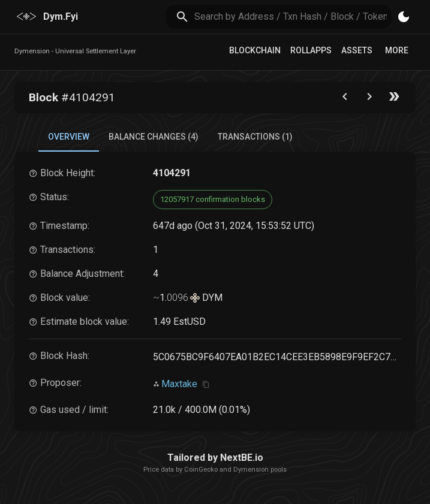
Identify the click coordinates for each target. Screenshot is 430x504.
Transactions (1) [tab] (255, 137)
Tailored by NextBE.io (215, 458)
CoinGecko (201, 470)
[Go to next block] (369, 99)
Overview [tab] (69, 137)
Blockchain (255, 50)
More (397, 50)
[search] (293, 16)
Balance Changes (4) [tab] (154, 137)
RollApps (311, 50)
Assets (357, 50)
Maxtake (179, 384)
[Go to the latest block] (394, 99)
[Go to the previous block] (345, 99)
